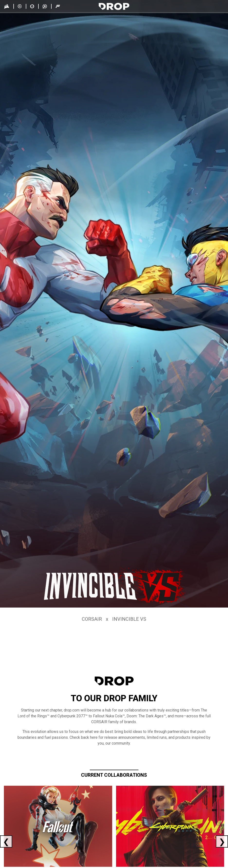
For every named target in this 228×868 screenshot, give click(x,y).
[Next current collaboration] (222, 841)
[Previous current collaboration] (6, 841)
